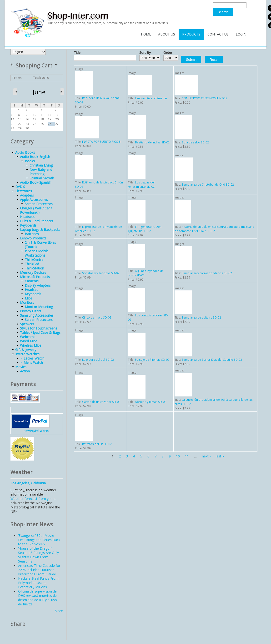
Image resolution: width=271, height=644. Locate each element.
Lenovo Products (33, 238)
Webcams (28, 337)
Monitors (27, 302)
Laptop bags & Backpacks (40, 230)
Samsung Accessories (37, 315)
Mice (28, 298)
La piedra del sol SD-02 (98, 360)
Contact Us (218, 34)
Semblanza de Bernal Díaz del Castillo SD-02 (212, 360)
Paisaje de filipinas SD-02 (152, 360)
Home (146, 34)
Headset (31, 290)
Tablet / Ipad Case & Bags (40, 332)
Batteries (32, 234)
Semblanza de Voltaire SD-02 (201, 317)
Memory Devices (33, 272)
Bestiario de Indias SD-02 (152, 142)
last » (220, 456)
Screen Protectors (39, 204)
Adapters (27, 195)
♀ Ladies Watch (32, 358)
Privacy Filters (31, 311)
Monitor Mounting (39, 307)
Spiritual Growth (42, 178)
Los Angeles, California (28, 483)
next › (206, 456)
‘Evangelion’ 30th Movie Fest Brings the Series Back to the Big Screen (39, 540)
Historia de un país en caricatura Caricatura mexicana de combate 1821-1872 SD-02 (214, 229)
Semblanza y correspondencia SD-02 (207, 273)
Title (77, 53)
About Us (167, 34)
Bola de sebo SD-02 (195, 142)
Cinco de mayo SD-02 (97, 317)
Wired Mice (29, 341)
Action (25, 371)
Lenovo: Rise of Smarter (151, 98)
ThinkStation (34, 268)
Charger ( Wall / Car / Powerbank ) (36, 210)
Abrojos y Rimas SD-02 (151, 402)
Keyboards (28, 225)
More (59, 611)
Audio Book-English (35, 157)
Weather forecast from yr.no (33, 499)
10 (178, 456)
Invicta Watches (27, 354)
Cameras (32, 281)
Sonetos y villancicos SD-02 (101, 273)
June (39, 92)
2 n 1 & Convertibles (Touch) (40, 245)
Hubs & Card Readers (37, 221)
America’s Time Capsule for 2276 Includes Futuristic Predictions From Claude (39, 570)
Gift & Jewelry (26, 350)
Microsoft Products (35, 277)
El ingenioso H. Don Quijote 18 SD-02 (145, 229)
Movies (21, 367)
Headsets (27, 217)
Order (168, 53)
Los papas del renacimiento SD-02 (141, 185)
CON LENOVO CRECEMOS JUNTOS (204, 98)
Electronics (24, 191)
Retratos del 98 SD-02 (97, 444)
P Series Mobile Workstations (37, 253)
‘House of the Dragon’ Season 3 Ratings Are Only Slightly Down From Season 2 (38, 555)
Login (241, 34)
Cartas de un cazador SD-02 (101, 402)
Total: (37, 78)
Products (191, 34)
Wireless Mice (31, 345)
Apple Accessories (34, 200)
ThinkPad (32, 264)
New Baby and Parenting (41, 172)
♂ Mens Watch (31, 363)
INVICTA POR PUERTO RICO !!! (102, 142)
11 (187, 456)
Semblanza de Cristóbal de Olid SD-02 (208, 185)
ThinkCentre (34, 260)
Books (30, 161)
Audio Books (25, 152)
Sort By (145, 53)
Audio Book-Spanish (36, 182)
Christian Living (41, 165)
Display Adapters (38, 285)
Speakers (27, 324)
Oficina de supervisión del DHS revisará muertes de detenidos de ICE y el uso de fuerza (38, 598)
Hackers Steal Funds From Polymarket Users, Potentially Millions (38, 583)
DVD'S (20, 187)
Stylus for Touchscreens (39, 328)
